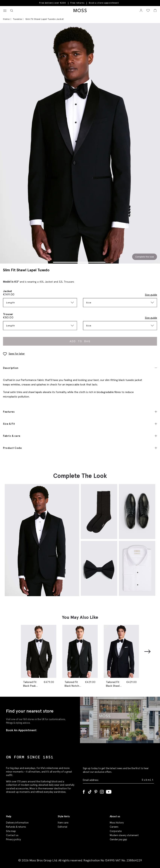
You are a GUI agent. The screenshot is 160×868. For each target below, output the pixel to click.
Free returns (77, 3)
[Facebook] (84, 791)
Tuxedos (18, 19)
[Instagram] (102, 791)
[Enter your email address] (112, 780)
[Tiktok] (90, 791)
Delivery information (17, 823)
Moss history (117, 823)
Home (6, 19)
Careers (114, 827)
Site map (11, 831)
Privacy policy (13, 839)
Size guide (151, 295)
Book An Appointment (21, 730)
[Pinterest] (96, 791)
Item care (63, 823)
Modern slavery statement (124, 835)
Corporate (116, 831)
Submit (148, 780)
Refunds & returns (16, 827)
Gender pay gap (118, 839)
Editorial (62, 827)
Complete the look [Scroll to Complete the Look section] (145, 257)
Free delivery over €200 (52, 3)
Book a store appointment (104, 3)
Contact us (12, 835)
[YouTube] (109, 791)
